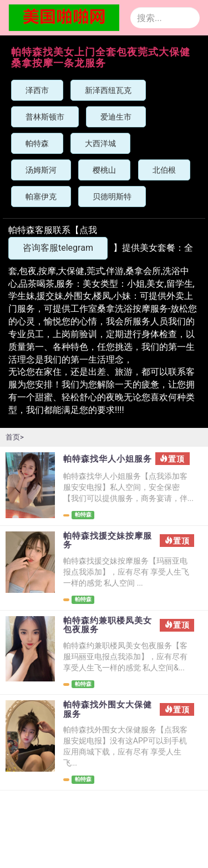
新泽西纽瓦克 (108, 90)
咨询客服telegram (58, 248)
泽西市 (37, 90)
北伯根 (164, 170)
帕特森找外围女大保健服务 (108, 709)
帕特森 (37, 143)
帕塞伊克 (41, 197)
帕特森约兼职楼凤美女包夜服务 (108, 625)
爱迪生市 (116, 117)
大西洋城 (100, 143)
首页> (15, 437)
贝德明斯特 (112, 197)
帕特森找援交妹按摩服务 (108, 541)
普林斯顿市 (45, 117)
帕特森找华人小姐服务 (108, 459)
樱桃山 (104, 170)
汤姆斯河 (41, 170)
